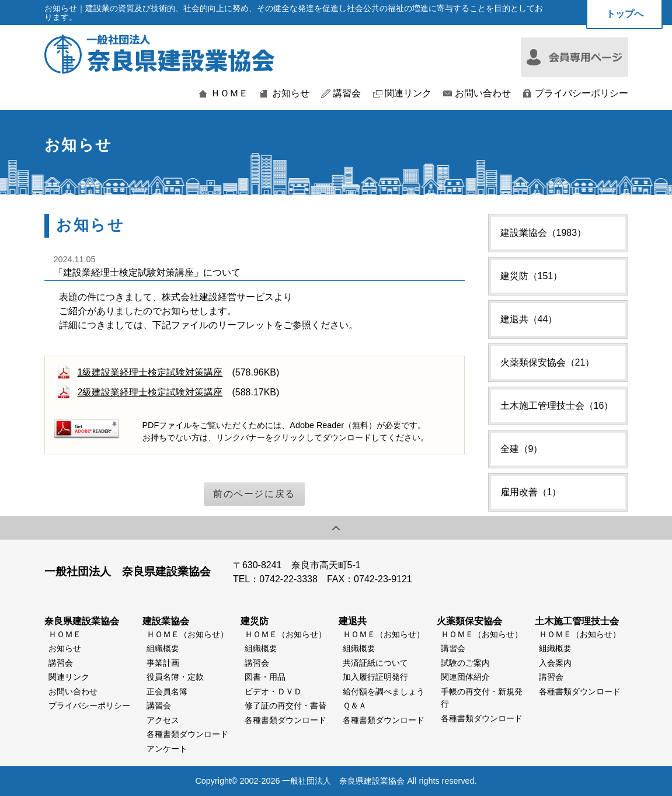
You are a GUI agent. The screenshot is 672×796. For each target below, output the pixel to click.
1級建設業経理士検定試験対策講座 (150, 372)
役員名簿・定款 (175, 677)
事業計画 (163, 663)
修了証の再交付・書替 (285, 705)
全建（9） (522, 449)
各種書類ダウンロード (187, 734)
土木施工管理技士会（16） (557, 406)
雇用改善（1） (531, 492)
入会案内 (555, 663)
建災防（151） (532, 276)
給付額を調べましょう (384, 691)
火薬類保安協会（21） (548, 362)
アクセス (163, 720)
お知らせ (291, 93)
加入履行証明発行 (375, 677)
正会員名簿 (167, 691)
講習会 (347, 93)
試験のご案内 (465, 663)
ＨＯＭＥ (229, 93)
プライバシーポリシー (582, 93)
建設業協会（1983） (544, 233)
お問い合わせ (483, 93)
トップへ (625, 14)
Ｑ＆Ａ (355, 705)
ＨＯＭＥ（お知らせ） (187, 634)
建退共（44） (529, 319)
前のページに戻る (254, 494)
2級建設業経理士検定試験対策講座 (150, 392)
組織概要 (163, 648)
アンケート (167, 749)
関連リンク (408, 93)
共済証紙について (375, 663)
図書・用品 (265, 677)
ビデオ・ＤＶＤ (273, 691)
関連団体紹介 (465, 677)
